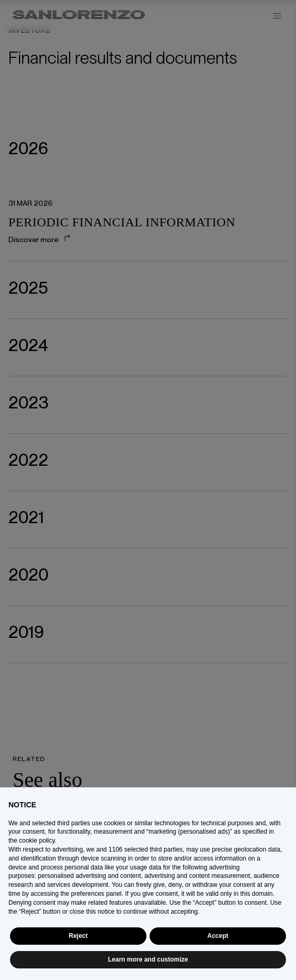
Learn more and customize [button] (148, 959)
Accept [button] (218, 936)
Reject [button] (78, 936)
